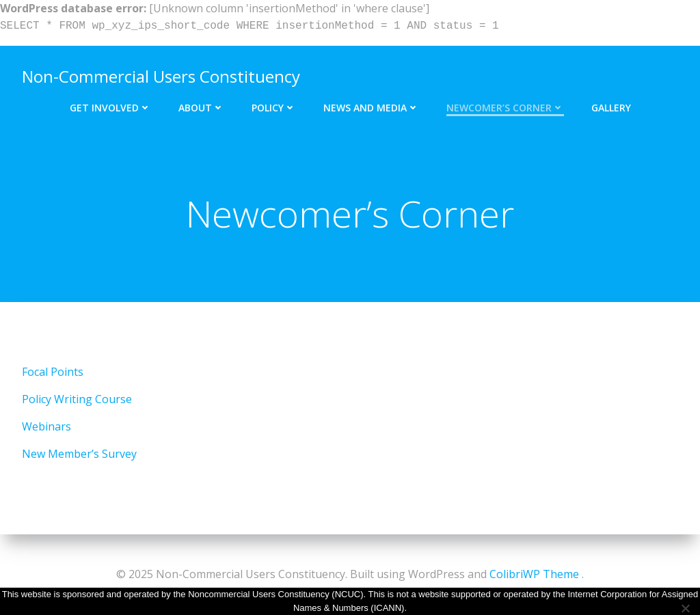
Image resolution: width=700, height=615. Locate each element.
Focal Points (53, 372)
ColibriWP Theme (534, 574)
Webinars (46, 426)
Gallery (611, 108)
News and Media (371, 108)
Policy (274, 108)
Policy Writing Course (77, 399)
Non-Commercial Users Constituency (161, 76)
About (201, 108)
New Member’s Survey (79, 454)
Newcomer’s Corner (505, 108)
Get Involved (110, 108)
